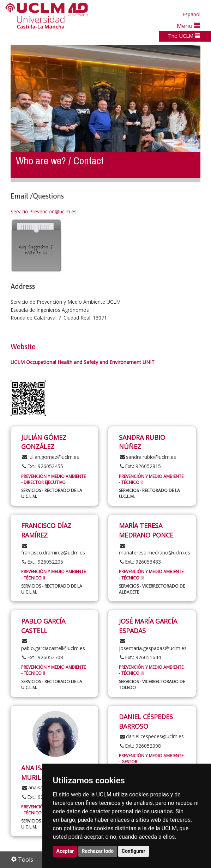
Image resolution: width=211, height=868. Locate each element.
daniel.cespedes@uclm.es (151, 736)
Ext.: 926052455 (42, 466)
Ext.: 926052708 (42, 657)
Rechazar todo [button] (98, 851)
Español (191, 14)
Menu (188, 26)
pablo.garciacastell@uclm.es (53, 645)
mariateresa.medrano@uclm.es (155, 550)
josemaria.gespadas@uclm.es (153, 645)
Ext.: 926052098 (140, 746)
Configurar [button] (134, 851)
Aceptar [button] (65, 851)
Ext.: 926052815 (140, 466)
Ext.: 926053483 (140, 562)
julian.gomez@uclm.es (50, 457)
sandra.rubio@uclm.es (147, 457)
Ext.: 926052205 (42, 562)
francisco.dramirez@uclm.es (53, 550)
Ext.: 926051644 (140, 657)
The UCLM (184, 36)
